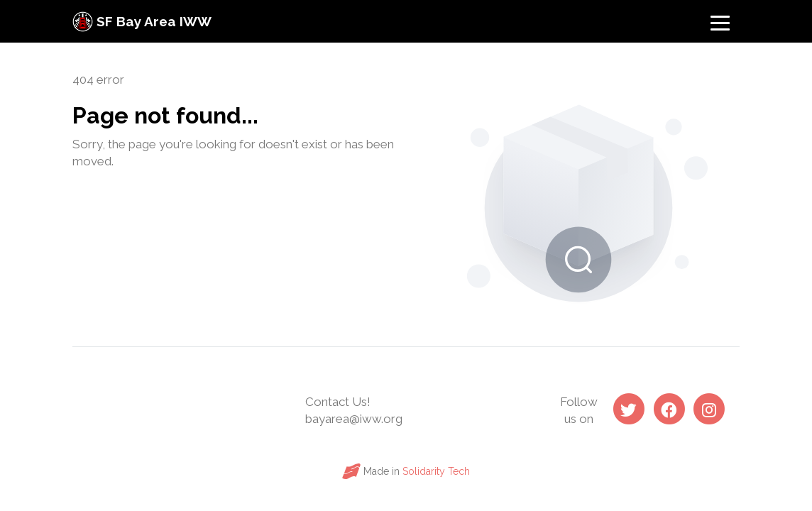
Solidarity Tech (436, 471)
